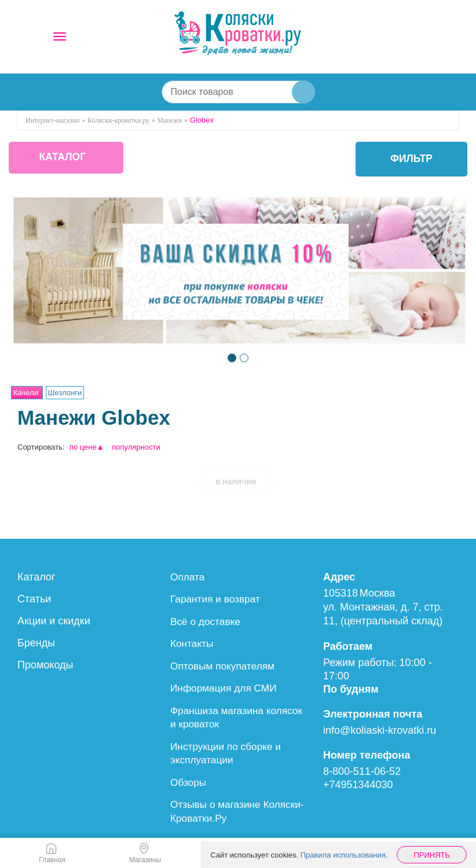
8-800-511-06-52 (362, 771)
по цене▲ (87, 447)
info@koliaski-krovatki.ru (380, 730)
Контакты (193, 643)
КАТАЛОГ (67, 159)
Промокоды (45, 665)
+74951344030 (358, 785)
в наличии (236, 481)
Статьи (34, 599)
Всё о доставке (207, 621)
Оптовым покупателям (225, 665)
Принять (432, 855)
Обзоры (189, 779)
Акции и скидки (54, 621)
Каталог (36, 577)
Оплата (188, 577)
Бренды (36, 643)
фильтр (411, 159)
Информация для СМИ (226, 687)
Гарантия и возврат (217, 599)
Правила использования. (344, 855)
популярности (136, 447)
